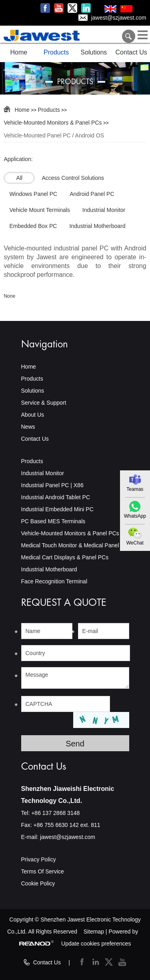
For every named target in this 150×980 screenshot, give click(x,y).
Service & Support (44, 403)
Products (56, 52)
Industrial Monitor (43, 473)
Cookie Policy (38, 883)
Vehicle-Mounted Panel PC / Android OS (54, 135)
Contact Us (131, 52)
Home (19, 52)
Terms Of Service (43, 871)
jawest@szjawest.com (119, 18)
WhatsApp (135, 516)
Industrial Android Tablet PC (56, 497)
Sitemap (94, 932)
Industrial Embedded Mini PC (57, 509)
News (28, 427)
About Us (33, 415)
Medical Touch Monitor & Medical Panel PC (75, 545)
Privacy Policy (39, 859)
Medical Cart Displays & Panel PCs (65, 557)
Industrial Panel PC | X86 (52, 485)
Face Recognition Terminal (54, 581)
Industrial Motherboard (49, 569)
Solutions (94, 52)
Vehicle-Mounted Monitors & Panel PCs (53, 123)
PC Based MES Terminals (53, 521)
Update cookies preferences (96, 944)
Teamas (135, 489)
